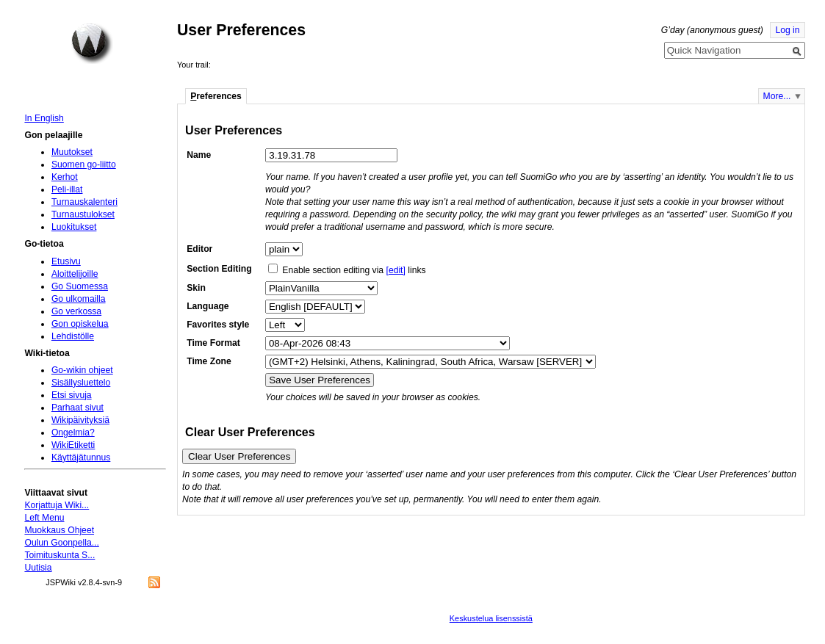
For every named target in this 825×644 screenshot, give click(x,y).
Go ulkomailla (79, 299)
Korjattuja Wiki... (57, 505)
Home (92, 43)
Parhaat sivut (78, 408)
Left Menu (44, 518)
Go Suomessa (80, 286)
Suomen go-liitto (84, 164)
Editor (199, 249)
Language (208, 306)
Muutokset (72, 152)
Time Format (213, 343)
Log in (787, 30)
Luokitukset (74, 227)
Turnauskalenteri (84, 202)
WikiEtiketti (73, 445)
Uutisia (38, 568)
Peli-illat (67, 189)
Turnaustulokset (83, 214)
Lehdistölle (73, 336)
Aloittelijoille (75, 274)
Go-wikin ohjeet (82, 370)
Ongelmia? (73, 433)
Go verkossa (76, 311)
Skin (196, 288)
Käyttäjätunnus (81, 457)
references (216, 96)
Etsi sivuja (72, 395)
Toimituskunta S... (60, 555)
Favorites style (218, 325)
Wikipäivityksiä (80, 420)
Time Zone (209, 361)
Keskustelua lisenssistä (491, 618)
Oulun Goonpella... (61, 543)
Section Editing (219, 269)
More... (777, 96)
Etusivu (66, 261)
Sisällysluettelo (81, 383)
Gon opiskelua (80, 324)
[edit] (396, 270)
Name (199, 155)
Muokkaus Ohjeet (59, 530)
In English (44, 118)
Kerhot (65, 177)
